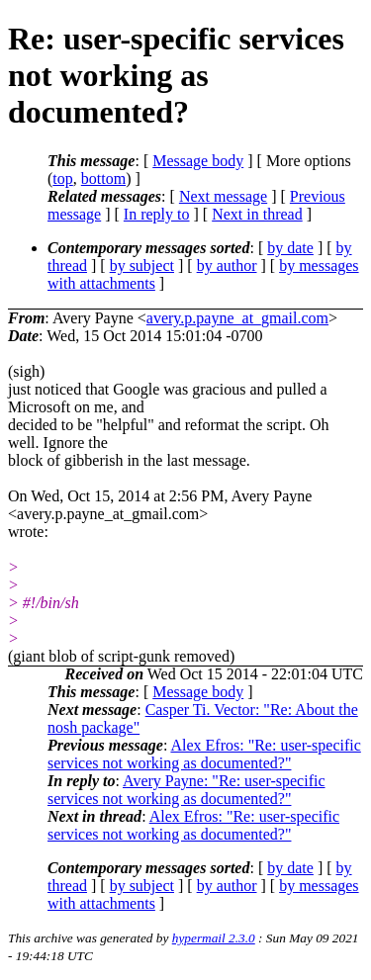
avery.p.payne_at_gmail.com (237, 318)
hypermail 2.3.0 (214, 938)
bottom (103, 178)
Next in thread (257, 214)
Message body (198, 161)
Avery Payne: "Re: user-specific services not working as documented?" (186, 790)
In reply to (157, 214)
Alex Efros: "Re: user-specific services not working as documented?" (204, 754)
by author (227, 266)
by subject (142, 266)
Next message (223, 196)
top (62, 178)
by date (290, 248)
